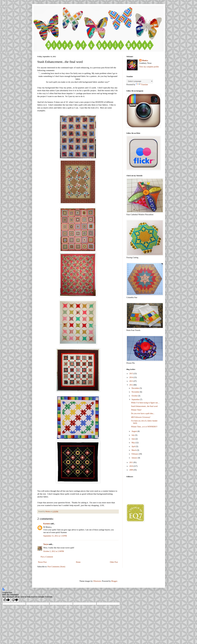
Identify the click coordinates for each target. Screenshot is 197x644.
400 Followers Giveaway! (141, 417)
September (136, 400)
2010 (131, 466)
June (133, 439)
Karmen (47, 524)
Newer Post (42, 562)
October (135, 396)
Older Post (114, 562)
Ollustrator (97, 581)
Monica (145, 60)
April (134, 446)
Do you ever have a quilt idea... (143, 413)
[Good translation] (7, 600)
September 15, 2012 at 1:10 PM (55, 536)
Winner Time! (136, 410)
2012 (131, 385)
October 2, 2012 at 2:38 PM (54, 551)
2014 (131, 377)
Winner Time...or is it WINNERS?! (144, 427)
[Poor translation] (15, 600)
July (133, 435)
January (135, 458)
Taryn (46, 544)
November (136, 392)
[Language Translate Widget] (140, 81)
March (134, 450)
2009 (131, 470)
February (135, 454)
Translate (142, 85)
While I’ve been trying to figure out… (145, 403)
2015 (131, 374)
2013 (131, 381)
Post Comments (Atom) (56, 567)
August (134, 431)
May (133, 443)
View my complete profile (149, 67)
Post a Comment (47, 557)
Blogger (114, 581)
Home (78, 562)
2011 (131, 462)
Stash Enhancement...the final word (144, 406)
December (136, 388)
